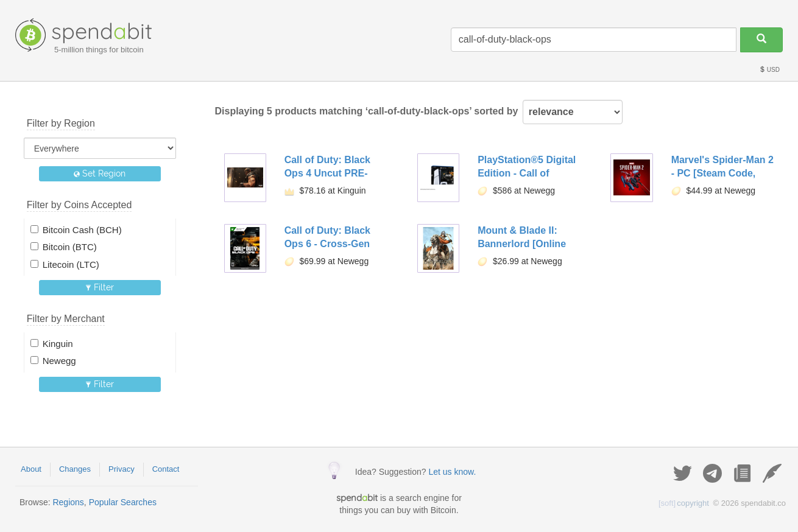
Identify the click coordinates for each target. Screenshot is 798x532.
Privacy (122, 469)
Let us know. (452, 472)
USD (769, 70)
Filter (100, 287)
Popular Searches (123, 502)
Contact (166, 469)
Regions (68, 502)
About (31, 469)
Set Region (100, 173)
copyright (684, 503)
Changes (75, 469)
